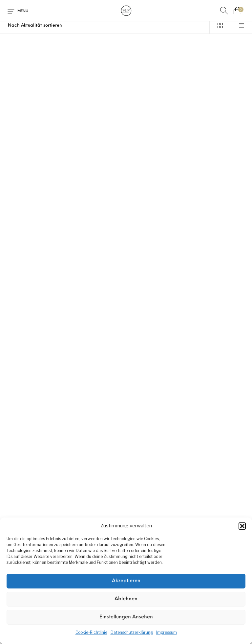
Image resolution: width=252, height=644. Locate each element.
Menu (23, 11)
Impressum (167, 632)
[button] (242, 526)
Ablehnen (126, 599)
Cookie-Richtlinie (91, 632)
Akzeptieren (126, 581)
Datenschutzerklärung (132, 632)
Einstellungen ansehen (126, 617)
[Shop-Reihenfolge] (105, 26)
